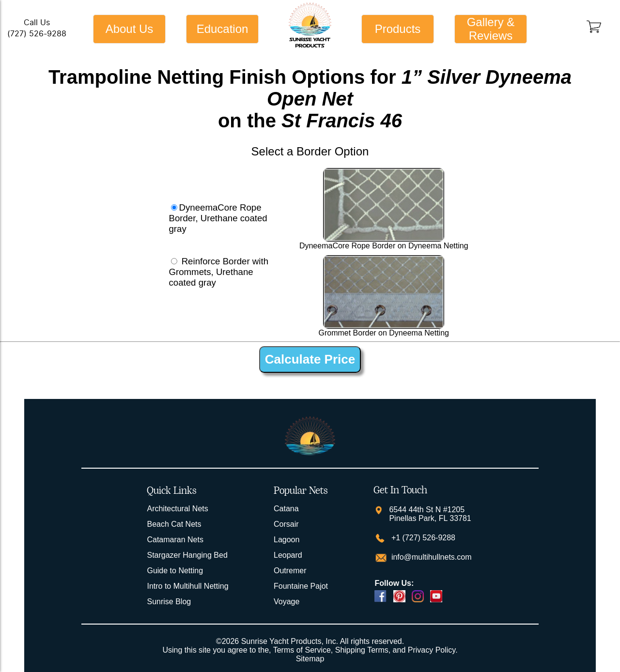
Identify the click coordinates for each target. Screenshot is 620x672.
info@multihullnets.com (430, 557)
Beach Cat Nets (174, 524)
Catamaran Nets (175, 540)
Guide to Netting (175, 571)
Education (223, 29)
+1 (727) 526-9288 (422, 538)
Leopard (288, 555)
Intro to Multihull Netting (187, 586)
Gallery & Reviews (491, 29)
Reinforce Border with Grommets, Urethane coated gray (218, 272)
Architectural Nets (177, 509)
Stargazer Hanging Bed (187, 555)
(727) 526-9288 (37, 34)
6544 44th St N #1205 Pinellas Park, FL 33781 (430, 514)
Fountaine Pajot (301, 586)
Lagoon (287, 540)
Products (398, 29)
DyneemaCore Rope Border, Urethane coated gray (218, 218)
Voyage (287, 602)
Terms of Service (302, 650)
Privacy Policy (432, 650)
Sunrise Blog (169, 602)
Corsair (286, 524)
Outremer (290, 571)
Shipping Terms (362, 650)
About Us (130, 29)
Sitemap (310, 659)
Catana (286, 509)
